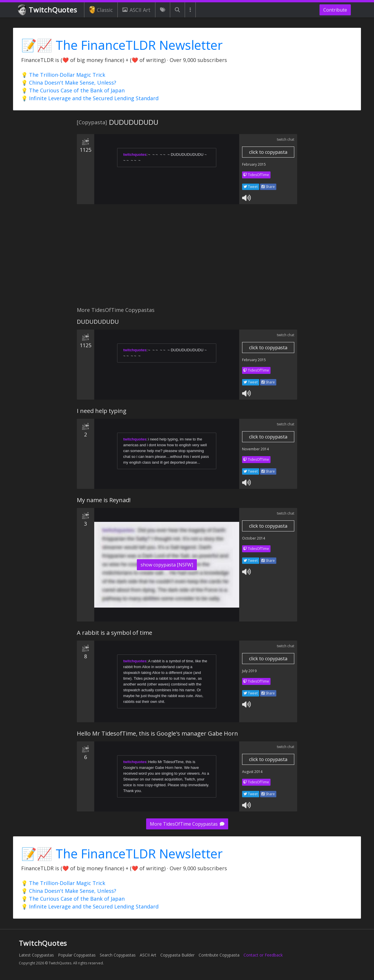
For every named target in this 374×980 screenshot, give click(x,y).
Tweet (251, 187)
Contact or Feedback (263, 955)
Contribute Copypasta (219, 955)
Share (268, 187)
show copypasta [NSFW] (167, 565)
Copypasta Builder (177, 955)
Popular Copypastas (77, 955)
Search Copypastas (118, 955)
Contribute (335, 10)
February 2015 (254, 164)
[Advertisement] (187, 259)
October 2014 (254, 538)
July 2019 (249, 671)
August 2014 (252, 772)
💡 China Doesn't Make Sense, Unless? (69, 83)
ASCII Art (136, 10)
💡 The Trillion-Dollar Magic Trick (63, 75)
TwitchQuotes (48, 10)
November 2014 (255, 449)
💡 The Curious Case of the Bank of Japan (73, 90)
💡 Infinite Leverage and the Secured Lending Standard (90, 98)
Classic (101, 10)
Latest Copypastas (36, 955)
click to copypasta (268, 152)
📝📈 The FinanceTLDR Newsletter (122, 45)
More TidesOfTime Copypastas (187, 824)
